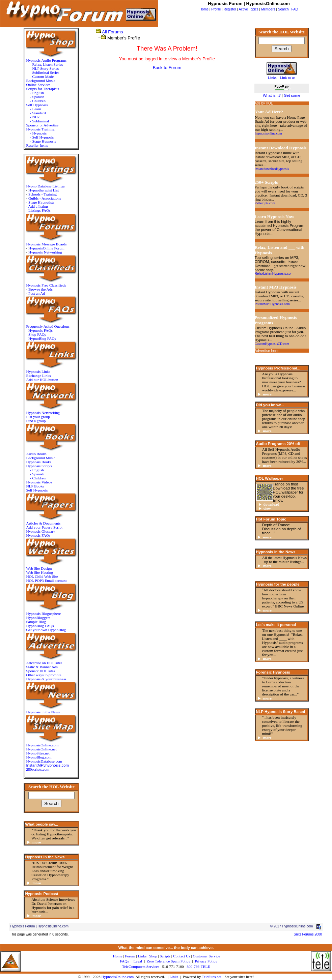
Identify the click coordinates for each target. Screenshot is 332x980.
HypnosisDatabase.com (44, 761)
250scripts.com (38, 769)
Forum (130, 956)
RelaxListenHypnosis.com (274, 274)
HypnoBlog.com (39, 757)
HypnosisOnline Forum (46, 248)
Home (118, 956)
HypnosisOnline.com (117, 977)
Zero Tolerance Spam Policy (169, 961)
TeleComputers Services (141, 967)
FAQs (124, 961)
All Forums (112, 32)
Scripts (165, 956)
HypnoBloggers (38, 618)
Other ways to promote (44, 675)
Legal (138, 961)
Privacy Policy (206, 961)
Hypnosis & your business (46, 679)
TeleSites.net (212, 977)
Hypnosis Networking (45, 252)
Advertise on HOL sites (44, 663)
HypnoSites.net (38, 753)
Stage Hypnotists (41, 202)
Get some (292, 95)
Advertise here (267, 351)
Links (174, 977)
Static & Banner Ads (42, 667)
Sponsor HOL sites (40, 671)
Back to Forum (167, 68)
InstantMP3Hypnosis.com (272, 304)
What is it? (272, 95)
